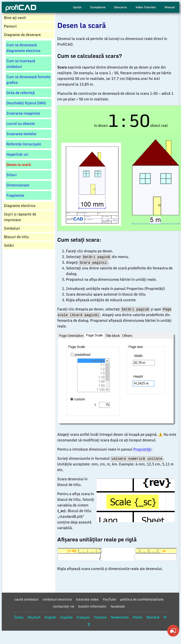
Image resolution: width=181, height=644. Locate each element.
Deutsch (34, 617)
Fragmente (15, 195)
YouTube (109, 599)
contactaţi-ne (64, 606)
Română (153, 617)
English (50, 617)
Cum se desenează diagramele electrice (23, 48)
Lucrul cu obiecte (21, 124)
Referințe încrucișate (24, 144)
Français (83, 617)
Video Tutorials (146, 7)
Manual (170, 7)
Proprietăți (142, 449)
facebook (118, 606)
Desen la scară (19, 165)
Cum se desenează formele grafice (28, 80)
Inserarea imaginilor (23, 113)
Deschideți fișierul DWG (26, 103)
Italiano (100, 617)
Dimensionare (18, 185)
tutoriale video (87, 599)
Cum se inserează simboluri (21, 64)
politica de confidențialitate (142, 599)
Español (66, 617)
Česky (19, 617)
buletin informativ (92, 606)
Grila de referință (20, 93)
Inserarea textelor (21, 134)
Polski (137, 617)
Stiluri (11, 175)
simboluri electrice (57, 599)
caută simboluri (26, 599)
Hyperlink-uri (17, 154)
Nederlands (120, 617)
